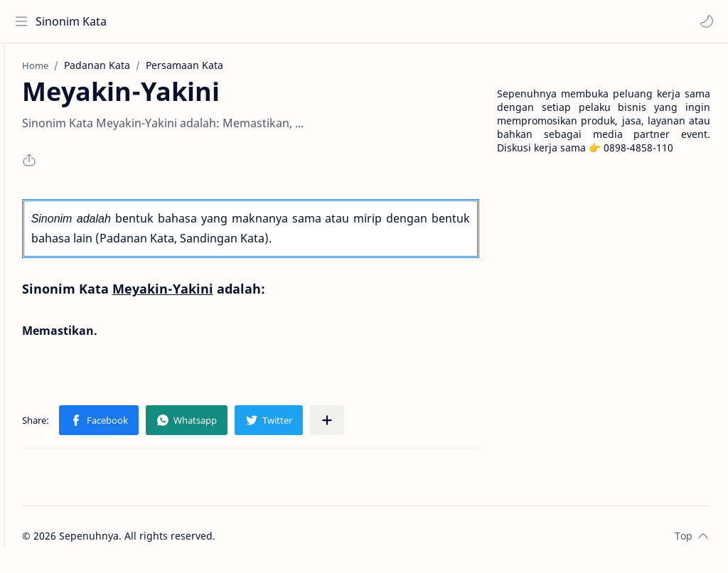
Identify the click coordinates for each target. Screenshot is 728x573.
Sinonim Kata (75, 21)
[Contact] (25, 129)
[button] (703, 21)
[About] (25, 100)
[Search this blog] (295, 21)
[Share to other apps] (376, 427)
